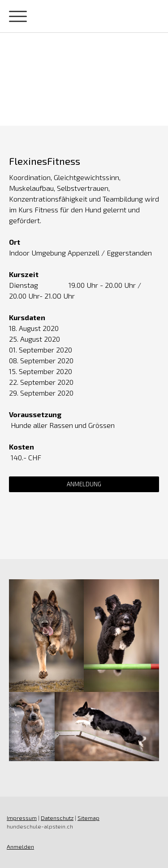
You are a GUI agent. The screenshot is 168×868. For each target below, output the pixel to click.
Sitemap (88, 818)
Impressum (22, 818)
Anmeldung (84, 484)
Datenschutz (57, 818)
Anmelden (20, 846)
